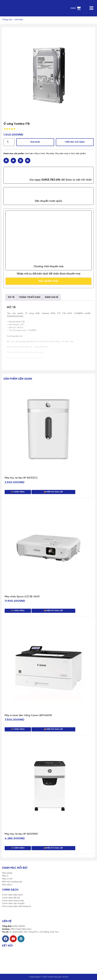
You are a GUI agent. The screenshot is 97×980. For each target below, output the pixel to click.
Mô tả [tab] (11, 297)
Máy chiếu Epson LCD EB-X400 (22, 597)
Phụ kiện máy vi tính (65, 154)
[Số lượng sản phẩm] (9, 142)
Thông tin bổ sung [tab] (30, 297)
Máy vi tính (40, 154)
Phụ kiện (50, 154)
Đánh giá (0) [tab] (51, 297)
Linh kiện (19, 20)
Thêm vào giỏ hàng (75, 142)
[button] (6, 161)
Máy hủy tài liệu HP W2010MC (21, 834)
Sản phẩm (81, 154)
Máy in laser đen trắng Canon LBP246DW (28, 715)
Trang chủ (7, 20)
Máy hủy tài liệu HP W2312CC (21, 478)
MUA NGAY (35, 142)
